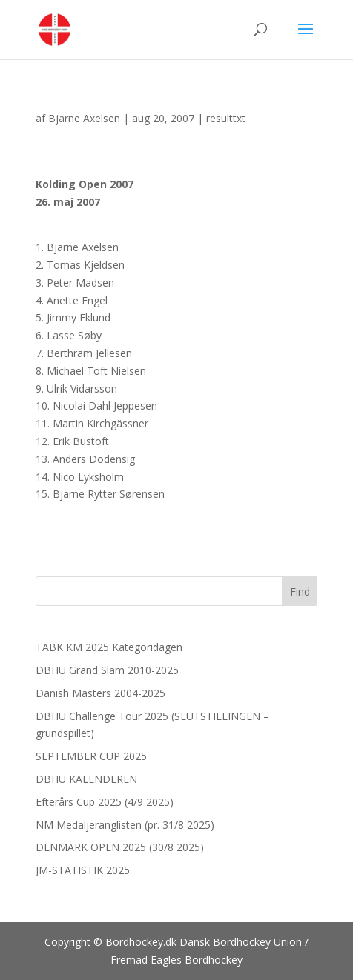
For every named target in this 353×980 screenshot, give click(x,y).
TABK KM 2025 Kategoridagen (109, 647)
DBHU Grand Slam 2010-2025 (107, 670)
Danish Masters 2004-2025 (100, 693)
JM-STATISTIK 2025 (83, 870)
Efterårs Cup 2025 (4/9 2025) (105, 802)
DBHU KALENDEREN (86, 779)
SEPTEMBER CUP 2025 (91, 756)
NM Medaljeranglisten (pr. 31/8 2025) (125, 825)
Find (300, 591)
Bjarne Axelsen (84, 118)
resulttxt (226, 118)
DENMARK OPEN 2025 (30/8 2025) (120, 847)
